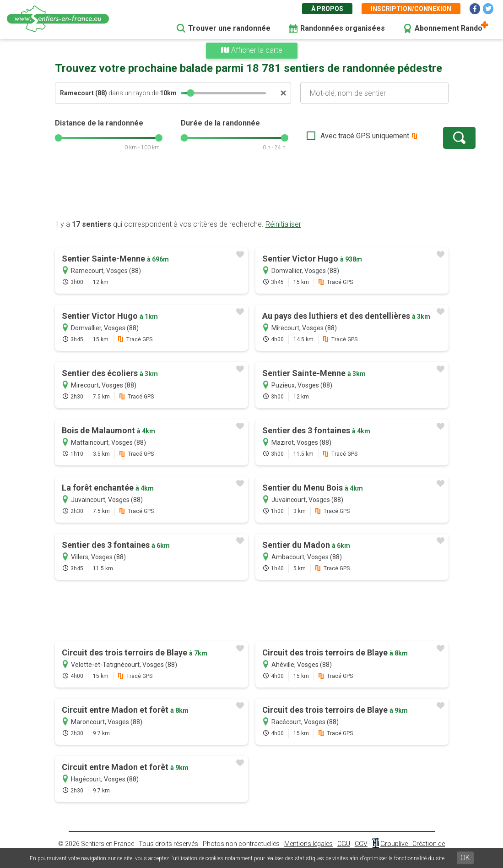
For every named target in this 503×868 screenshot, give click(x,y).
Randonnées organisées (343, 28)
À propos (327, 9)
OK (465, 858)
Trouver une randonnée (229, 28)
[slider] (190, 93)
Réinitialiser (283, 224)
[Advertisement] (252, 190)
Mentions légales (308, 844)
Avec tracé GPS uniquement (336, 136)
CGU (344, 844)
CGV (361, 844)
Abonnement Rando (449, 28)
